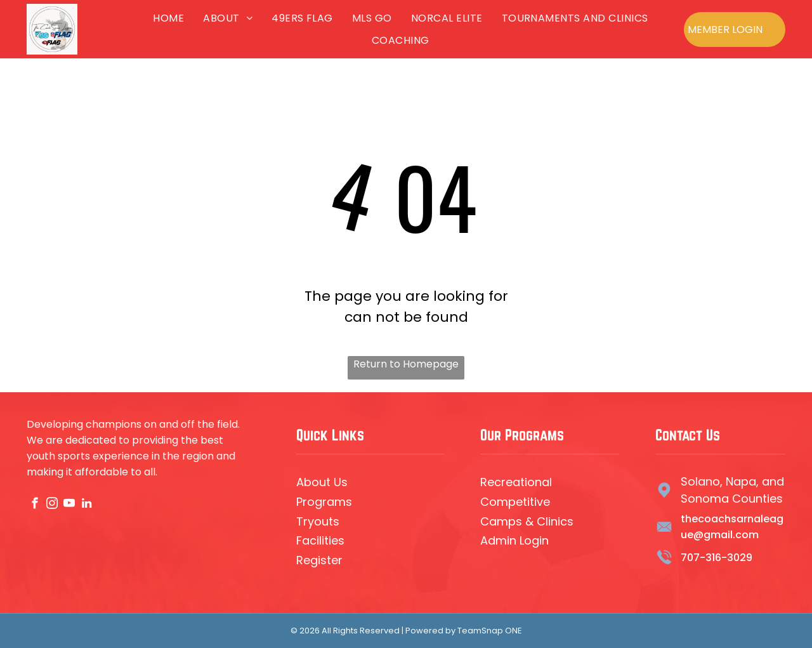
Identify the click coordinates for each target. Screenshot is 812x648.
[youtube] (69, 505)
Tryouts (318, 521)
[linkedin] (87, 505)
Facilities (320, 540)
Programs (324, 502)
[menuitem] (168, 18)
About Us (322, 482)
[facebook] (35, 505)
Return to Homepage (406, 364)
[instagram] (52, 505)
